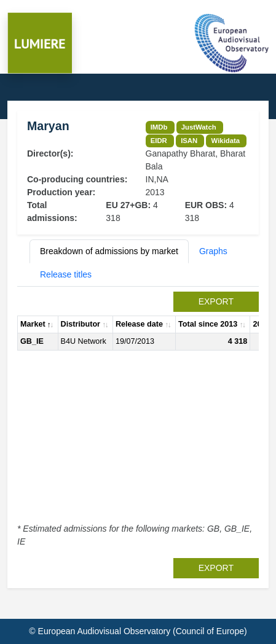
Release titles (66, 274)
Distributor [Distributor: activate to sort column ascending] (81, 324)
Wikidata (226, 141)
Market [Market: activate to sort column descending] (33, 324)
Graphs (213, 251)
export (216, 301)
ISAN (189, 141)
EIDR (159, 141)
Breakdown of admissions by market (109, 251)
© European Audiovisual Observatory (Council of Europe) (138, 631)
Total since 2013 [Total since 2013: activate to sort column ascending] (208, 324)
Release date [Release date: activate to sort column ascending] (139, 324)
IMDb (159, 127)
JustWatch (199, 127)
